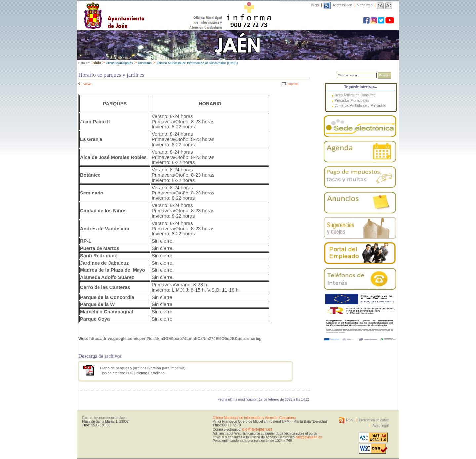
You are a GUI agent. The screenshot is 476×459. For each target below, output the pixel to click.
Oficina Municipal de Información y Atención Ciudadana (254, 418)
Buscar (385, 75)
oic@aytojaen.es (257, 429)
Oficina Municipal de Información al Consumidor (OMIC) (197, 63)
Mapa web (364, 5)
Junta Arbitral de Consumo (355, 95)
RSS (350, 420)
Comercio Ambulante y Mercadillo (360, 105)
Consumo (145, 63)
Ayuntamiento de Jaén (143, 9)
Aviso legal (381, 425)
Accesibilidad (342, 5)
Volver (88, 84)
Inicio (315, 5)
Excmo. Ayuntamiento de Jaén (104, 418)
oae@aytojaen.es (309, 437)
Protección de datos (374, 420)
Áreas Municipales (119, 63)
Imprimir (293, 84)
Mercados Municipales (352, 100)
